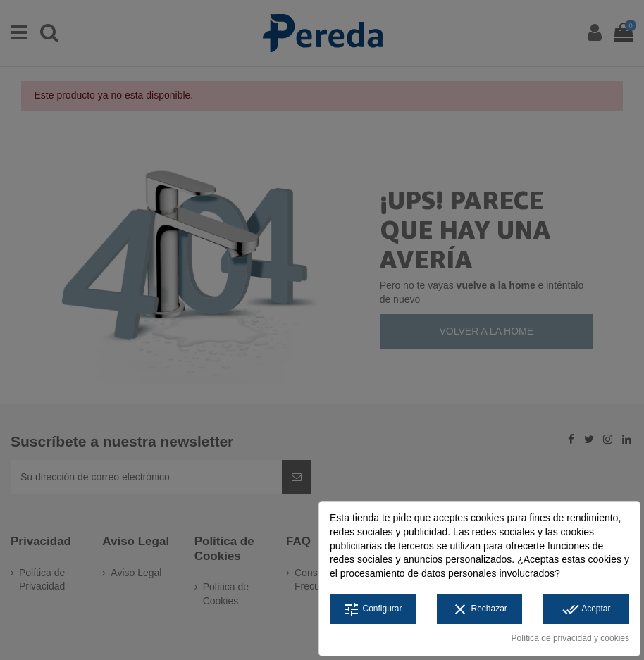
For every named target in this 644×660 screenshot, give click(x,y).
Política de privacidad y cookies (570, 638)
